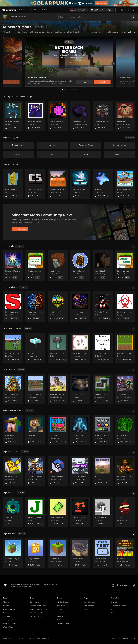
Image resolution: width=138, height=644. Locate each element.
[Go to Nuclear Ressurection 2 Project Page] (125, 307)
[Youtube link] (121, 586)
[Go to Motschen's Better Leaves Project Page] (125, 430)
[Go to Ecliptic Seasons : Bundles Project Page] (35, 266)
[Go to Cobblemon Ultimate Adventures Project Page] (35, 307)
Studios (46, 10)
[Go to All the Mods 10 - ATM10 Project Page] (13, 471)
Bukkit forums (62, 620)
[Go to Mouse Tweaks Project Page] (103, 512)
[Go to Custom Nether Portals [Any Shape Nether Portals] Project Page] (58, 116)
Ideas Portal (61, 606)
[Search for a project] (95, 17)
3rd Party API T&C (36, 616)
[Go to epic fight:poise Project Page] (103, 266)
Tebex (113, 609)
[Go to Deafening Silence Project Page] (103, 307)
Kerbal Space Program (10, 620)
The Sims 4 (7, 613)
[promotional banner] (69, 3)
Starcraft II (7, 616)
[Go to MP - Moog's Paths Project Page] (58, 184)
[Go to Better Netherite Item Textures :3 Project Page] (35, 116)
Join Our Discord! (63, 602)
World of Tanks (8, 627)
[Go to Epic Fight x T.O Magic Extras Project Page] (13, 348)
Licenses (31, 638)
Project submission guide (38, 606)
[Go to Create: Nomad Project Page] (80, 266)
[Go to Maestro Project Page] (103, 184)
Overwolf (114, 602)
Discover (13, 17)
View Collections (20, 229)
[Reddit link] (134, 586)
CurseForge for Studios (118, 606)
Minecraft (6, 606)
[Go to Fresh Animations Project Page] (13, 430)
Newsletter (60, 613)
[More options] (134, 10)
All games (6, 602)
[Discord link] (125, 586)
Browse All (24, 17)
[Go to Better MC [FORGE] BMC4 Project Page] (80, 471)
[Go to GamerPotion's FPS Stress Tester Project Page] (125, 553)
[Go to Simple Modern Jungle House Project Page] (103, 389)
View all (20, 246)
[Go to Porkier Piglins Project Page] (125, 116)
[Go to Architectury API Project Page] (80, 512)
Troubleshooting (89, 606)
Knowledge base (89, 602)
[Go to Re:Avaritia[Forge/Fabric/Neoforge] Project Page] (13, 266)
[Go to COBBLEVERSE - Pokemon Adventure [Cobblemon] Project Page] (58, 471)
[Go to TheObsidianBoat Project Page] (80, 116)
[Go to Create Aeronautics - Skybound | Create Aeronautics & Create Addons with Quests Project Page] (125, 184)
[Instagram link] (113, 586)
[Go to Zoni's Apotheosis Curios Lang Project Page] (103, 348)
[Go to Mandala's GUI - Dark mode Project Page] (103, 430)
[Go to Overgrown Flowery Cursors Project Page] (80, 348)
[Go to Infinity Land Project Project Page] (58, 307)
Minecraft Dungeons (10, 624)
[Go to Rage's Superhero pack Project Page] (13, 307)
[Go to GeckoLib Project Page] (13, 512)
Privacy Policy (21, 638)
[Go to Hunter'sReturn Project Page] (58, 266)
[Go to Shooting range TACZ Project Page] (35, 389)
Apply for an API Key (37, 613)
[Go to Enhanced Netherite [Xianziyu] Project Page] (103, 116)
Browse (24, 10)
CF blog (59, 609)
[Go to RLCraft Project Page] (103, 471)
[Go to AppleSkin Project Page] (125, 512)
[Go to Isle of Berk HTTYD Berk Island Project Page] (80, 553)
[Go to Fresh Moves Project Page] (35, 430)
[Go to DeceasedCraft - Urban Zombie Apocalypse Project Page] (35, 471)
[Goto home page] (9, 10)
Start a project (35, 602)
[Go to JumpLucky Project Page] (125, 389)
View (85, 82)
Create (35, 10)
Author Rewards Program (38, 609)
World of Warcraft (9, 609)
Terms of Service (8, 638)
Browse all (130, 138)
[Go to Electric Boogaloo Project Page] (13, 184)
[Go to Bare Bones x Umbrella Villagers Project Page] (35, 348)
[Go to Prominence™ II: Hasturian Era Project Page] (125, 471)
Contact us (87, 609)
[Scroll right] (133, 247)
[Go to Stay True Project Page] (58, 430)
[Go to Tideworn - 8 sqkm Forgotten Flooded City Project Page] (58, 389)
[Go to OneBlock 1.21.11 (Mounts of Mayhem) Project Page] (58, 553)
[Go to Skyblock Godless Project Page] (80, 184)
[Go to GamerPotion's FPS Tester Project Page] (103, 553)
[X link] (130, 586)
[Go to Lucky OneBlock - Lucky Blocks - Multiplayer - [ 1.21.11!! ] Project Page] (35, 553)
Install (102, 82)
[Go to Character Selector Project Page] (35, 184)
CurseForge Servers (63, 624)
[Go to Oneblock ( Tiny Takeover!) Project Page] (13, 553)
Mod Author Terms (43, 638)
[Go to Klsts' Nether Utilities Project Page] (13, 116)
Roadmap (60, 616)
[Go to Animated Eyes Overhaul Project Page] (58, 348)
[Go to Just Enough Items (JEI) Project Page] (35, 512)
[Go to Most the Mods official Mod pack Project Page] (80, 307)
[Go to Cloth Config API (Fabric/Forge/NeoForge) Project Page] (58, 512)
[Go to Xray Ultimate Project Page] (80, 430)
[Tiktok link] (117, 586)
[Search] (133, 17)
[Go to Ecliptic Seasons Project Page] (125, 266)
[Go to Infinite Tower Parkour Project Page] (13, 389)
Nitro (112, 613)
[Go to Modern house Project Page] (80, 389)
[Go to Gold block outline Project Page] (125, 348)
